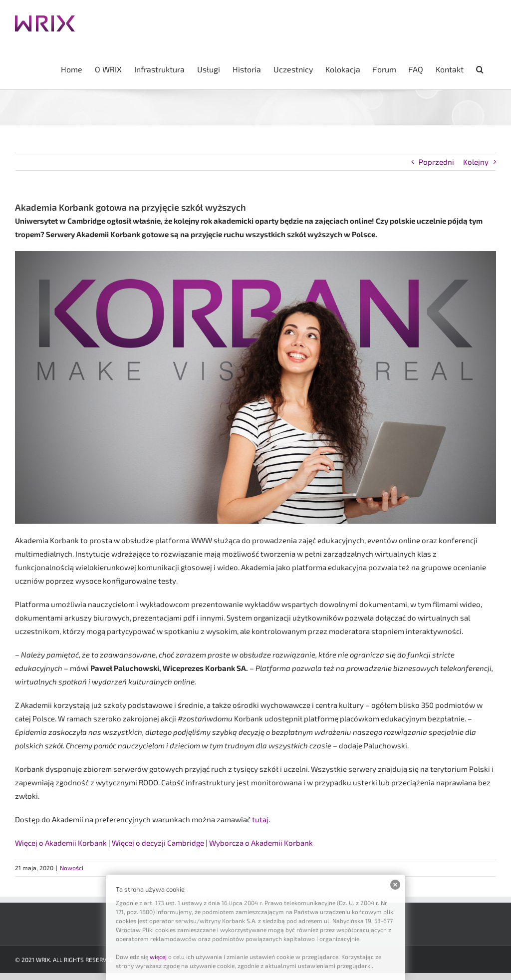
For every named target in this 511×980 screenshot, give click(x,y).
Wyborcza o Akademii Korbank (261, 843)
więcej (158, 957)
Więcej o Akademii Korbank (61, 843)
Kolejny (476, 162)
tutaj (260, 819)
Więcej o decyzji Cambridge (158, 843)
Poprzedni (436, 162)
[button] (480, 68)
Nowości (72, 868)
